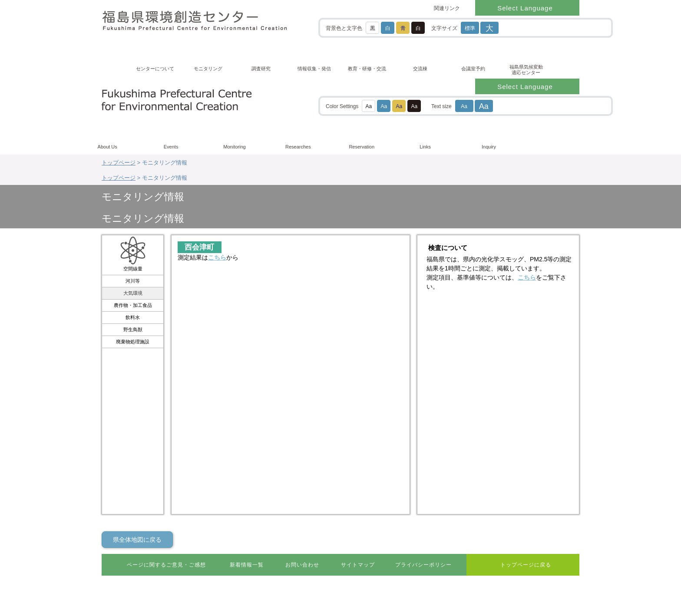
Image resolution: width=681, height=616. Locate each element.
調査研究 (261, 69)
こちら (217, 145)
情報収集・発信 (314, 69)
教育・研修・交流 (367, 69)
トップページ (119, 87)
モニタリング (208, 69)
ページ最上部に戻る (545, 483)
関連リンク (447, 8)
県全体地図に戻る (137, 427)
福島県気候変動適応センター (526, 70)
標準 (470, 28)
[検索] (552, 27)
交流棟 (420, 69)
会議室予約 (473, 69)
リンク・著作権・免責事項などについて (152, 563)
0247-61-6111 (137, 543)
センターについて (155, 69)
